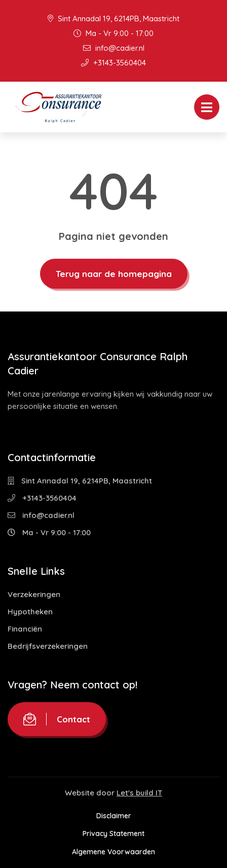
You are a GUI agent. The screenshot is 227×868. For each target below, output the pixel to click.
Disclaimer (114, 816)
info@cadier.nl (114, 48)
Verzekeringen (34, 594)
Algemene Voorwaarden (113, 852)
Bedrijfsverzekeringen (48, 646)
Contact (57, 719)
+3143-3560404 (113, 63)
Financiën (25, 629)
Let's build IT (139, 793)
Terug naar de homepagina (114, 274)
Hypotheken (30, 612)
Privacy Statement (113, 834)
